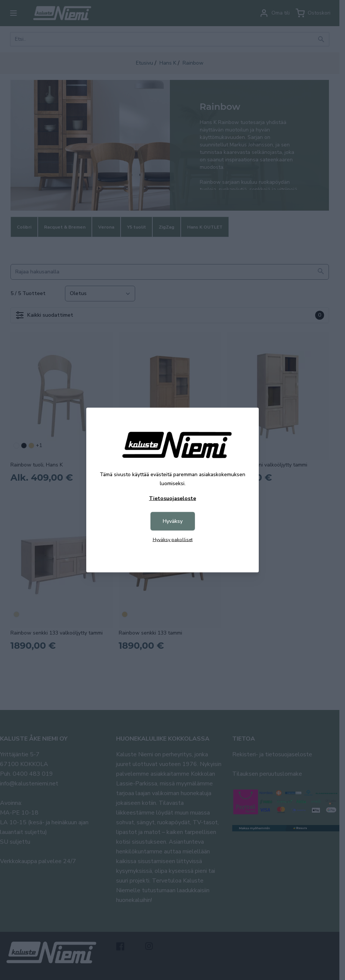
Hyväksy (173, 521)
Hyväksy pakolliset (173, 540)
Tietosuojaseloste (172, 498)
